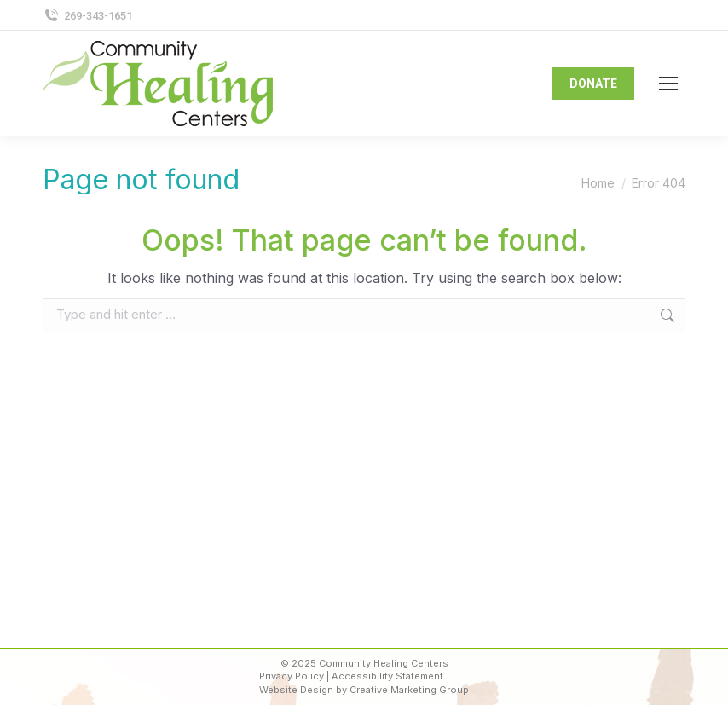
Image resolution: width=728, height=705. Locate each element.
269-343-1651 (87, 16)
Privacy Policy (292, 676)
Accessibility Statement (387, 676)
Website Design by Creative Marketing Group (364, 690)
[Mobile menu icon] (668, 84)
